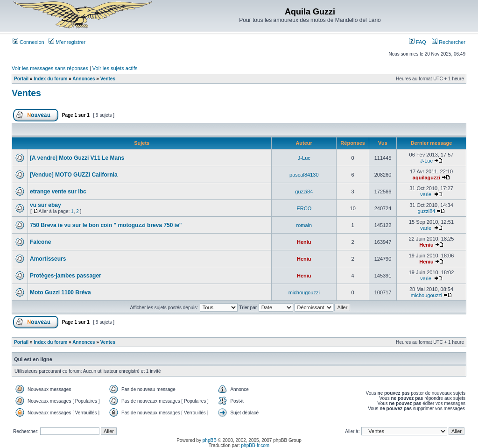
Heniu (304, 242)
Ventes (108, 79)
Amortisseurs (48, 259)
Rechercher (449, 42)
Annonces (84, 79)
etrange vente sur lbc (58, 192)
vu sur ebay (46, 205)
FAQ (418, 42)
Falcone (40, 242)
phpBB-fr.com (256, 445)
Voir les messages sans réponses (50, 68)
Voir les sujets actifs (115, 68)
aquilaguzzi (426, 178)
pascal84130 (304, 175)
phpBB (210, 440)
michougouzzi (304, 292)
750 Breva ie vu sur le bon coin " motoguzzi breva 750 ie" (106, 225)
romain (304, 225)
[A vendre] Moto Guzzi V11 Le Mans (77, 158)
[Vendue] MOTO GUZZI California (74, 175)
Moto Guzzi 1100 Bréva (60, 292)
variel (426, 194)
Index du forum (50, 79)
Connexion (28, 42)
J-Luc (304, 158)
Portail (21, 79)
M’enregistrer (67, 42)
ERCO (304, 208)
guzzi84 (304, 192)
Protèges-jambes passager (66, 276)
